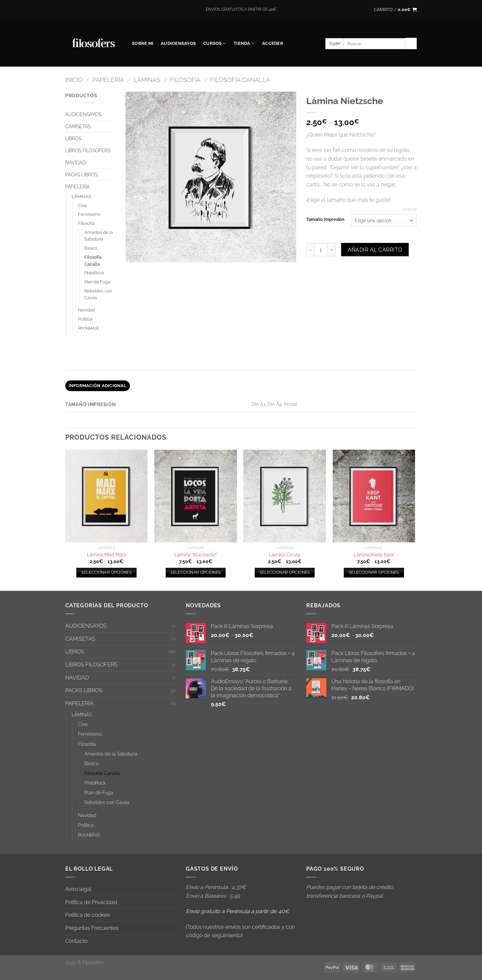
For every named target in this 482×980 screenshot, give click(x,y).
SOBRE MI (143, 43)
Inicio (74, 80)
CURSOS (215, 43)
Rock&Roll (88, 328)
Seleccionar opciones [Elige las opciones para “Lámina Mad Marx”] (106, 572)
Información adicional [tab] (98, 386)
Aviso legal (78, 889)
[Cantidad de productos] (321, 250)
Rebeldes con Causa (98, 294)
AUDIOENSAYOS (178, 43)
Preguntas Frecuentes (92, 928)
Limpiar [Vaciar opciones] (410, 210)
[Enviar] (411, 43)
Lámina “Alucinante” (196, 555)
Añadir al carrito (375, 250)
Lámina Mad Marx (107, 555)
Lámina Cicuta (285, 555)
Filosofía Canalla (240, 80)
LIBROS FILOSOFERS (88, 150)
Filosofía (185, 80)
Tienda (244, 43)
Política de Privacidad (91, 902)
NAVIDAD (75, 162)
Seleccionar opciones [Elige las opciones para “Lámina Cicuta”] (285, 572)
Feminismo (89, 214)
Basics (91, 248)
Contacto (76, 941)
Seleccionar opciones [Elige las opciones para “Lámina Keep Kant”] (374, 572)
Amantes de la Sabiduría (99, 236)
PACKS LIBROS (81, 174)
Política (85, 319)
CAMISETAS (78, 126)
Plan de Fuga (97, 282)
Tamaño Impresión (325, 219)
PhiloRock (94, 273)
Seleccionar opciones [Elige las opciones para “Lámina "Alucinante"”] (195, 572)
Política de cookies (88, 915)
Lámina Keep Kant (374, 555)
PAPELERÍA (108, 80)
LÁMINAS (147, 80)
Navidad (86, 310)
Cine (83, 206)
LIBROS (73, 138)
